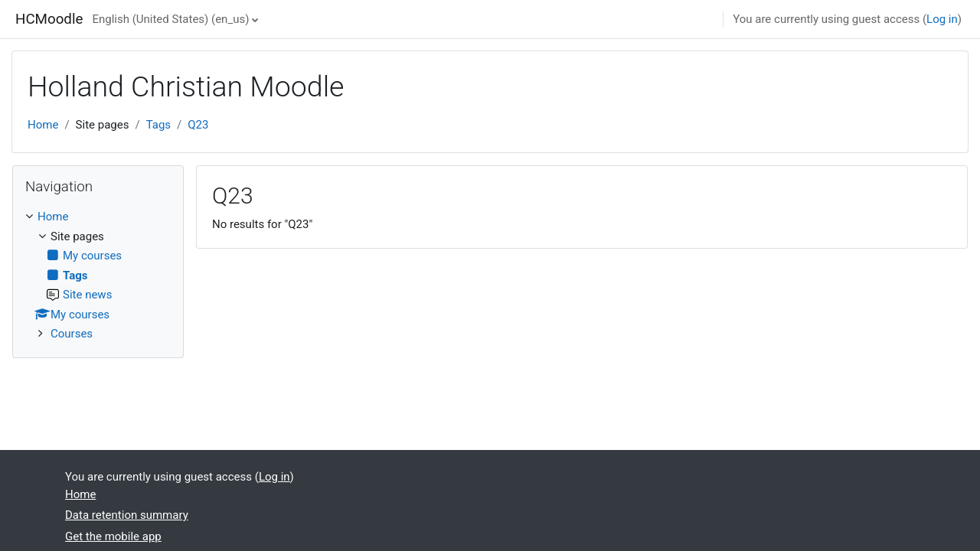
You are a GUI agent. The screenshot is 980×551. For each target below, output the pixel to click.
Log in (942, 19)
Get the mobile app (113, 536)
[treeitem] (98, 275)
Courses (72, 334)
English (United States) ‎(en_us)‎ (170, 19)
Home (43, 125)
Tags (158, 125)
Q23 (198, 125)
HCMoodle (49, 19)
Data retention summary (127, 515)
